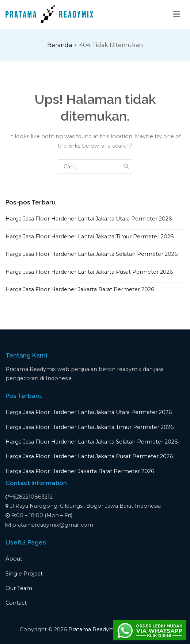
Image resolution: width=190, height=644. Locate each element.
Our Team (19, 588)
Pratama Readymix (94, 629)
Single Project (24, 574)
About (14, 559)
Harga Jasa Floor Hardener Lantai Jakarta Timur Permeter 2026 (90, 237)
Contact (16, 603)
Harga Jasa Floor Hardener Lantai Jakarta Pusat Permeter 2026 (89, 272)
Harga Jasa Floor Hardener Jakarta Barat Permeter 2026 (80, 289)
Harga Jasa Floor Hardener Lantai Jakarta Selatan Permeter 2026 (92, 254)
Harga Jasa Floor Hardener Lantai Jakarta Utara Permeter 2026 (89, 219)
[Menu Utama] (177, 14)
